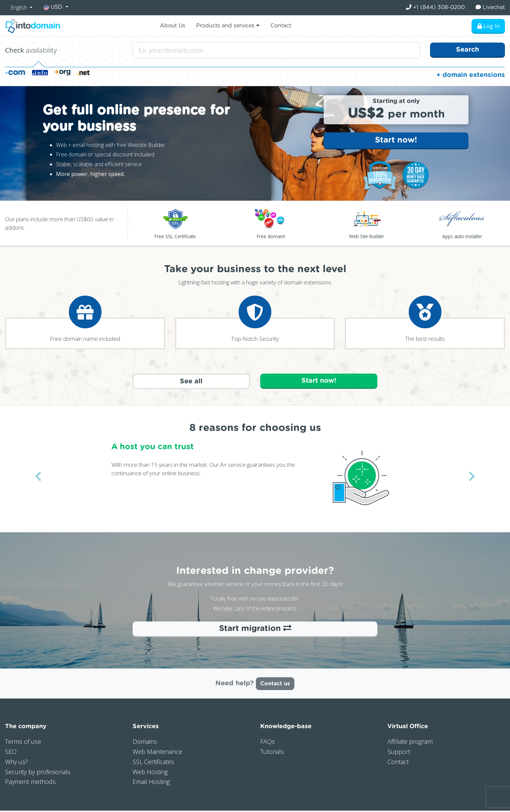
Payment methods (30, 783)
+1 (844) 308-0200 (435, 7)
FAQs (267, 743)
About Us (173, 26)
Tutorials (272, 753)
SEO (11, 753)
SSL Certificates (153, 763)
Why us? (17, 763)
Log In (488, 26)
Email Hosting (151, 783)
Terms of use (23, 743)
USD (54, 7)
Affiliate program (410, 743)
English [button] (19, 7)
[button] (38, 477)
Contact (281, 26)
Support (399, 753)
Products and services (228, 26)
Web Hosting (150, 773)
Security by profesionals (38, 773)
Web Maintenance (157, 753)
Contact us (275, 685)
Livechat (490, 7)
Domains (145, 743)
